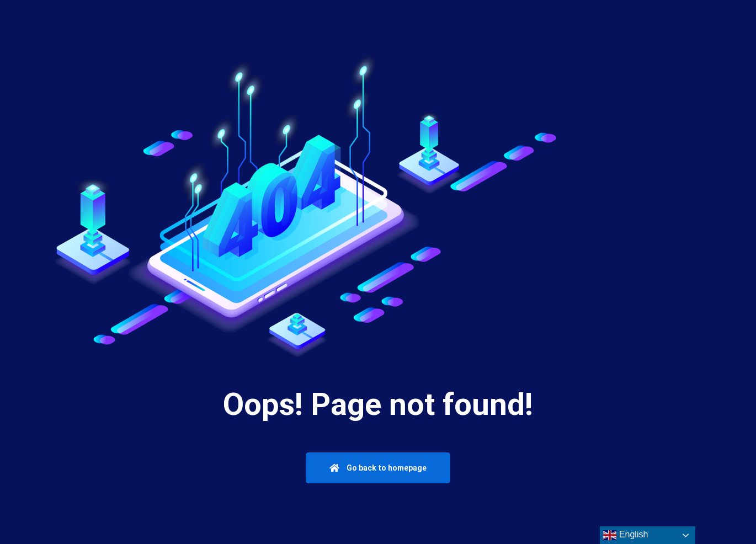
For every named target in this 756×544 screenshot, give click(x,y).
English (625, 535)
